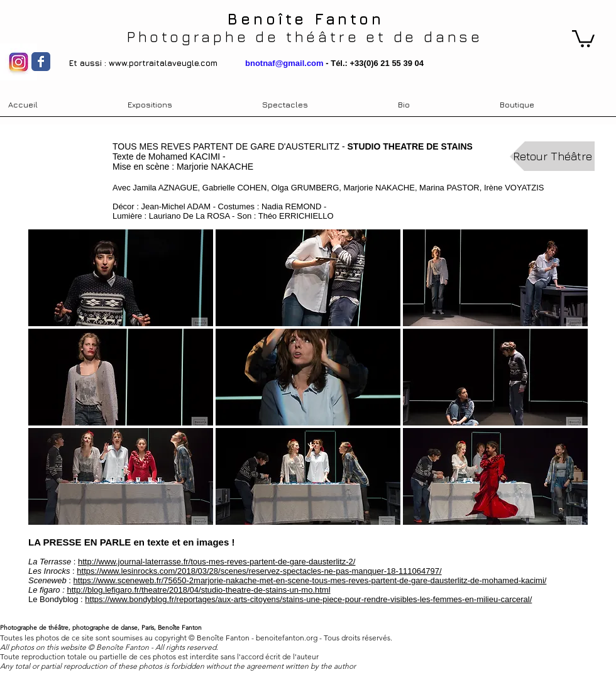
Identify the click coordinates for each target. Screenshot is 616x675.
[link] (583, 38)
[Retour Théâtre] (552, 156)
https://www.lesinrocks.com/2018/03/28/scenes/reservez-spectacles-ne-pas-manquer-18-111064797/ (259, 571)
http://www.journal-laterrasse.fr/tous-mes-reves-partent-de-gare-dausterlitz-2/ (217, 562)
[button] (121, 278)
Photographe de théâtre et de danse (305, 36)
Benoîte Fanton (305, 19)
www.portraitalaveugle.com (163, 63)
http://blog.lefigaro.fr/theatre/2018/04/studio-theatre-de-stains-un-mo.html (198, 590)
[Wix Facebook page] (41, 62)
